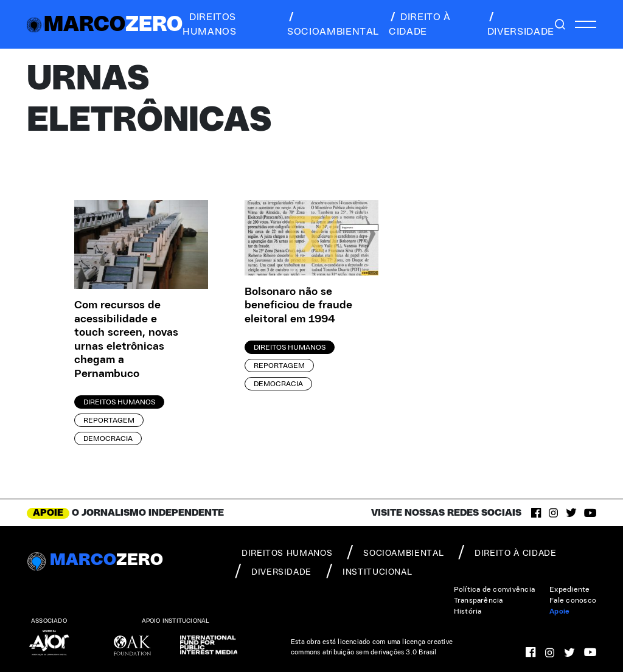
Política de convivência (495, 589)
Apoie (559, 611)
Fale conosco (573, 600)
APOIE (48, 513)
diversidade (521, 24)
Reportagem (109, 420)
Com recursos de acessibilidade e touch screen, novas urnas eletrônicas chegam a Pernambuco (126, 340)
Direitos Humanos (119, 402)
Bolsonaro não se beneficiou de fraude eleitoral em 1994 (298, 306)
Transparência (479, 600)
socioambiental (333, 24)
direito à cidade (420, 24)
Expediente (569, 589)
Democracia (108, 438)
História (468, 611)
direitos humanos (209, 24)
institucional (369, 571)
